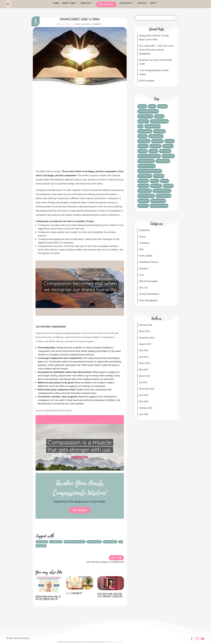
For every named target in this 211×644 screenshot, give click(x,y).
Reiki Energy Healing (148, 281)
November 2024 (147, 338)
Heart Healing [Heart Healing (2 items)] (159, 131)
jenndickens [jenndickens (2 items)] (168, 146)
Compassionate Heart (75, 542)
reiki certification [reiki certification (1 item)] (145, 176)
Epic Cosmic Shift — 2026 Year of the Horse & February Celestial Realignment (156, 50)
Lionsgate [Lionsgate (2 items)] (153, 151)
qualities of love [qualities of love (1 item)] (163, 161)
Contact (142, 3)
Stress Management (148, 301)
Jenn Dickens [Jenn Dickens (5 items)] (155, 146)
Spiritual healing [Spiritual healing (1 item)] (145, 191)
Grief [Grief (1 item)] (140, 126)
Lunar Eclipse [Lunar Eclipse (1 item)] (165, 151)
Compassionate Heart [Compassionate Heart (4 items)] (159, 121)
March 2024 (145, 363)
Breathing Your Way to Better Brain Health (48, 598)
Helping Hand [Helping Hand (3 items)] (157, 141)
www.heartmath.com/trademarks (114, 642)
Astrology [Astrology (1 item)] (142, 106)
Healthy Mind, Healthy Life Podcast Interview (110, 595)
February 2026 (146, 325)
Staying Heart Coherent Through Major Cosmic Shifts (154, 38)
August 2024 (145, 344)
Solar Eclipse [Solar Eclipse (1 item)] (143, 186)
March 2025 (145, 331)
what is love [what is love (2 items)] (143, 206)
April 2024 (144, 357)
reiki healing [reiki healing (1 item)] (159, 176)
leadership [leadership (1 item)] (143, 151)
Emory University (43, 337)
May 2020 (144, 402)
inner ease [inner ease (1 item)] (170, 141)
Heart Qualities (82, 24)
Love (141, 275)
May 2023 (144, 370)
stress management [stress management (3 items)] (146, 196)
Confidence (144, 243)
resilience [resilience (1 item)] (155, 181)
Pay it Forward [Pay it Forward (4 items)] (168, 156)
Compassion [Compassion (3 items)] (143, 121)
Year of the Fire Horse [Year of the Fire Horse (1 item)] (159, 206)
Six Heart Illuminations (149, 294)
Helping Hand (110, 542)
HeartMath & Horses (149, 262)
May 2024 (144, 351)
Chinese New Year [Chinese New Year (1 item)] (145, 116)
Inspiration (144, 269)
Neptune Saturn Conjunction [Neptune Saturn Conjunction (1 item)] (149, 156)
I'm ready (80, 510)
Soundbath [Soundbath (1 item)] (168, 186)
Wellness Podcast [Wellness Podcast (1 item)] (158, 201)
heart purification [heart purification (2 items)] (156, 136)
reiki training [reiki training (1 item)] (143, 181)
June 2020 (144, 395)
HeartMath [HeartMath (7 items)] (143, 136)
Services (86, 3)
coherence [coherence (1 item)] (159, 116)
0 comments (96, 24)
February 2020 (146, 408)
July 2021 (143, 382)
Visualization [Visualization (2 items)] (143, 201)
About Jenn (69, 3)
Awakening (42, 542)
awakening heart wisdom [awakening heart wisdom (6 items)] (148, 111)
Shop (153, 3)
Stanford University (106, 333)
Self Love (143, 288)
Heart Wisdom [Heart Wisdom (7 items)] (144, 141)
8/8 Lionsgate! (74, 593)
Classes (142, 237)
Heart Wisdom (94, 542)
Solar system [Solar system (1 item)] (156, 186)
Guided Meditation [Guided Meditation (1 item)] (153, 126)
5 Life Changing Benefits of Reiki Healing (154, 72)
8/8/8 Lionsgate (147, 81)
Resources (125, 3)
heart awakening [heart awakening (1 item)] (145, 131)
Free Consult (106, 5)
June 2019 (144, 414)
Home (56, 3)
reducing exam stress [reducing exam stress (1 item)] (147, 166)
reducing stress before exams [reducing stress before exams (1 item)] (150, 171)
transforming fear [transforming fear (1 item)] (163, 196)
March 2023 (145, 376)
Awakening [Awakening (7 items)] (162, 106)
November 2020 (147, 389)
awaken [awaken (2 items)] (152, 106)
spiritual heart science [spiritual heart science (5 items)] (162, 191)
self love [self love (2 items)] (165, 181)
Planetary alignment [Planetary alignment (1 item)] (146, 161)
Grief (141, 249)
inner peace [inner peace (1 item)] (143, 146)
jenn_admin (66, 24)
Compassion (56, 542)
